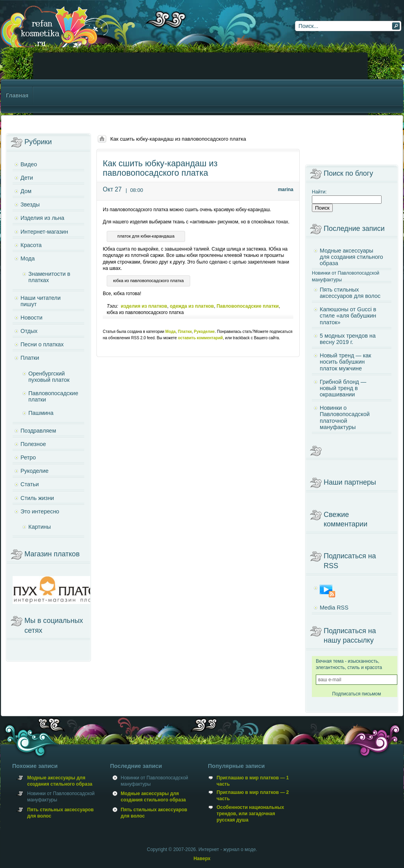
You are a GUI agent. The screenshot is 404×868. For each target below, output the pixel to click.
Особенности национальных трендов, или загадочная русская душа (250, 814)
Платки (185, 332)
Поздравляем (38, 431)
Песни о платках (42, 344)
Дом (26, 191)
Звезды (30, 204)
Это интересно (40, 511)
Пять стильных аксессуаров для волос (350, 293)
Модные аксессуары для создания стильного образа (351, 257)
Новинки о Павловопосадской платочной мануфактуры (345, 417)
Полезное (33, 444)
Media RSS (334, 608)
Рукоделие (204, 332)
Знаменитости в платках (49, 277)
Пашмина (41, 413)
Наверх (202, 859)
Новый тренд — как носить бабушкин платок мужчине (346, 362)
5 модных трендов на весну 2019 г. (348, 339)
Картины (40, 527)
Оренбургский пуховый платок (49, 377)
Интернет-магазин (44, 232)
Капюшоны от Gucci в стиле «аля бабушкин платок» (348, 316)
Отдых (29, 331)
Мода (170, 332)
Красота (31, 245)
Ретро (28, 457)
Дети (27, 178)
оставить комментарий (200, 338)
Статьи (30, 484)
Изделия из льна (42, 218)
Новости (32, 318)
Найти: (319, 192)
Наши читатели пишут (41, 301)
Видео (29, 164)
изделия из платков (144, 306)
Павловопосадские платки (248, 306)
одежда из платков (192, 306)
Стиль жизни (37, 498)
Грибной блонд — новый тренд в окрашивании (343, 388)
